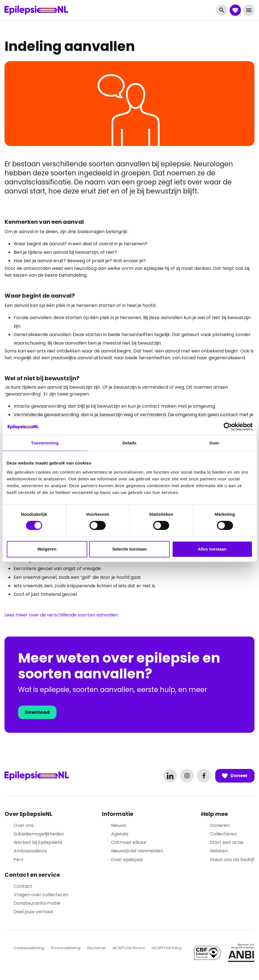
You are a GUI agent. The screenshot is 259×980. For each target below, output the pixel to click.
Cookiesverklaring (29, 948)
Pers (18, 860)
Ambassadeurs (30, 851)
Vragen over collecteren (41, 895)
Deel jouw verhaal (33, 912)
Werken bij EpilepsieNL (38, 842)
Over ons (24, 825)
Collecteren (223, 834)
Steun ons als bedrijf (232, 860)
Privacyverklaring (66, 948)
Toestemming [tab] (45, 443)
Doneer (235, 776)
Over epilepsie (127, 860)
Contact (23, 886)
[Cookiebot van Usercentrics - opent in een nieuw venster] (228, 427)
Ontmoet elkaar (129, 842)
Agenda (120, 834)
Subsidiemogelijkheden (39, 834)
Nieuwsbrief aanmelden (137, 851)
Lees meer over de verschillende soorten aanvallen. (62, 615)
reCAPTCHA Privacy (129, 948)
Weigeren (47, 549)
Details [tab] (130, 443)
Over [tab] (214, 443)
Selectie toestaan (129, 549)
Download (37, 712)
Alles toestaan (212, 549)
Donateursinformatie (37, 903)
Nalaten (219, 851)
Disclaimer (96, 948)
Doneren (220, 825)
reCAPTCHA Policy (167, 948)
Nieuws (119, 825)
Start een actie (227, 842)
